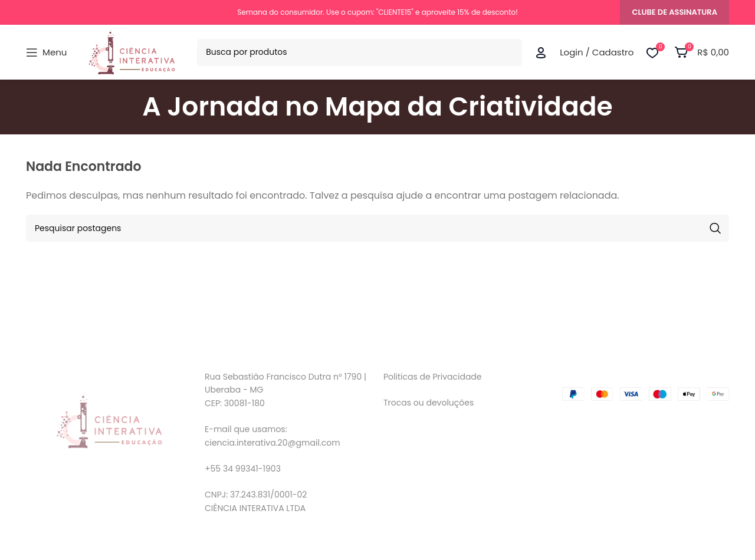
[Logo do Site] (132, 52)
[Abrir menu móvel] (46, 52)
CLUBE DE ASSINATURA (674, 12)
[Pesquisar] (360, 52)
